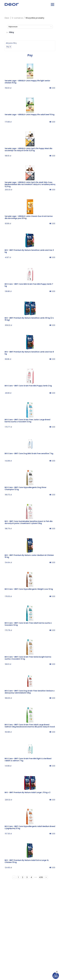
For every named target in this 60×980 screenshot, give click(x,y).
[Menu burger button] (53, 5)
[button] (30, 32)
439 (41, 877)
